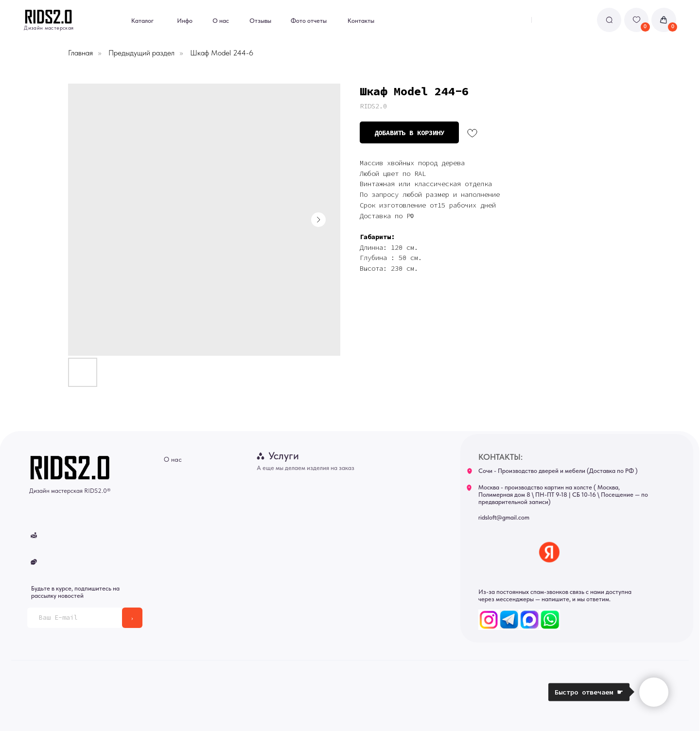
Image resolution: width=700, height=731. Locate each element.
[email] (74, 618)
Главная (80, 53)
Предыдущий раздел (141, 53)
